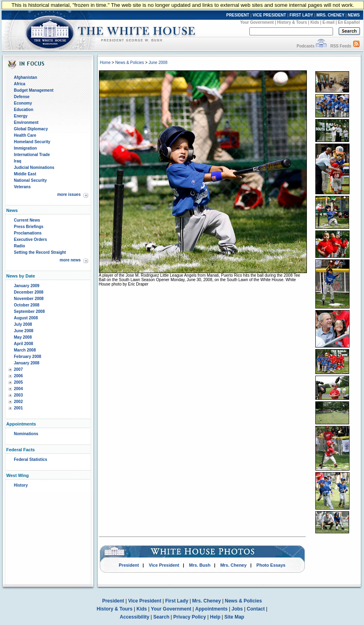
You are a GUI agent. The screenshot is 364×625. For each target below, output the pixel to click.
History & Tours (292, 22)
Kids (315, 22)
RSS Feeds (341, 46)
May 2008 (23, 337)
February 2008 (28, 357)
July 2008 (23, 324)
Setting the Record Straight (40, 252)
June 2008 (24, 331)
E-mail (329, 22)
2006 (19, 376)
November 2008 (29, 299)
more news (70, 260)
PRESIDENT (238, 15)
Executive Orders (31, 240)
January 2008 (27, 363)
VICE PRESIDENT (269, 15)
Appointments (211, 609)
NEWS (354, 15)
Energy (21, 116)
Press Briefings (29, 227)
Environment (26, 122)
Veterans (23, 187)
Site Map (234, 617)
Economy (23, 103)
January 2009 (27, 286)
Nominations (26, 434)
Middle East (25, 174)
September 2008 (30, 311)
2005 (19, 382)
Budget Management (34, 90)
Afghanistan (26, 77)
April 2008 (24, 344)
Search (161, 617)
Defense (22, 97)
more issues (69, 194)
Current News (27, 220)
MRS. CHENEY (330, 15)
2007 (19, 369)
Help (215, 617)
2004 (19, 389)
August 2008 (26, 318)
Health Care (25, 135)
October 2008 (27, 305)
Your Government (257, 22)
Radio (20, 246)
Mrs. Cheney (233, 565)
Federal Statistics (31, 459)
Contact (256, 609)
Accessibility (135, 617)
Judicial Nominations (34, 168)
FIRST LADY (301, 15)
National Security (31, 180)
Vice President (164, 565)
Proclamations (28, 233)
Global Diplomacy (31, 129)
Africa (20, 84)
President (129, 565)
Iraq (18, 161)
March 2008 (25, 350)
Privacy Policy (190, 617)
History (21, 485)
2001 (19, 408)
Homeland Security (32, 142)
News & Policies (130, 63)
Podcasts (305, 46)
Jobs (237, 609)
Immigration (26, 148)
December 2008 (29, 292)
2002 (19, 402)
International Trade (32, 155)
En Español (349, 22)
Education (24, 110)
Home (105, 63)
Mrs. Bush (200, 565)
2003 (19, 395)
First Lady (177, 601)
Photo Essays (271, 565)
